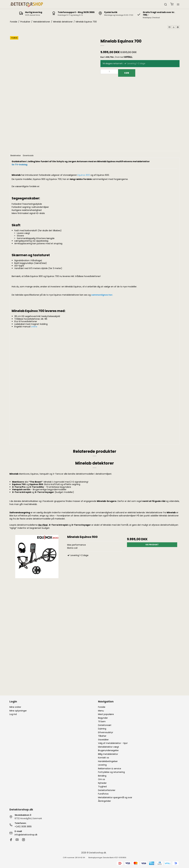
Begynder (103, 718)
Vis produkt (152, 545)
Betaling (102, 776)
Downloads (28, 155)
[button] (170, 27)
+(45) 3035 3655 (23, 827)
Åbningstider (104, 801)
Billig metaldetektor (108, 754)
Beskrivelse (16, 155)
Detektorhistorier (107, 790)
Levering (102, 765)
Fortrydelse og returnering (111, 772)
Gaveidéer (103, 740)
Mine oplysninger (18, 711)
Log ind (13, 714)
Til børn (102, 721)
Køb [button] (127, 73)
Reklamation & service (110, 769)
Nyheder (102, 783)
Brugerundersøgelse (108, 750)
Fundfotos (103, 794)
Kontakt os (104, 758)
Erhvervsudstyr (106, 732)
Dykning (102, 729)
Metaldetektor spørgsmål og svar (115, 797)
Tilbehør (102, 736)
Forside (102, 707)
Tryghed (102, 787)
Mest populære (106, 714)
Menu (101, 711)
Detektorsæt (105, 725)
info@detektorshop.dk (26, 835)
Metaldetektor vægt (109, 747)
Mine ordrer (15, 707)
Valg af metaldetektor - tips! (113, 743)
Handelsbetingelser (108, 761)
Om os (102, 779)
